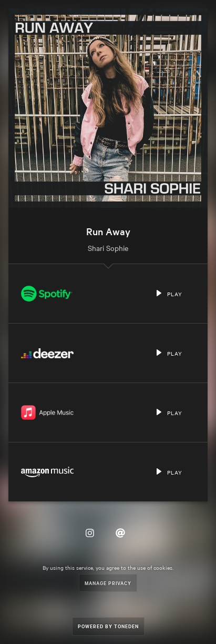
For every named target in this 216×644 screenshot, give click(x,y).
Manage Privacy (108, 583)
